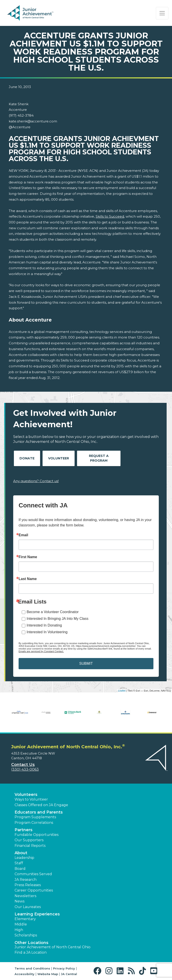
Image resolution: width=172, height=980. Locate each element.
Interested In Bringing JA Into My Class (58, 619)
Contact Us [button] (23, 765)
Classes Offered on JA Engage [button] (41, 805)
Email (23, 535)
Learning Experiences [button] (37, 914)
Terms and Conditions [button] (32, 968)
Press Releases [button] (28, 885)
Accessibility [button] (25, 974)
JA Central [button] (69, 974)
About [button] (21, 853)
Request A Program (99, 458)
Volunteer (59, 458)
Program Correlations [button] (34, 823)
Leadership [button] (24, 858)
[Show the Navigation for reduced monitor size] (162, 13)
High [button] (19, 930)
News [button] (19, 901)
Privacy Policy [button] (64, 968)
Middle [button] (21, 924)
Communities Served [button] (33, 874)
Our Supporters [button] (29, 840)
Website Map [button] (48, 974)
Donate (27, 458)
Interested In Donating (44, 625)
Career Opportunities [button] (34, 890)
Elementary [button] (25, 919)
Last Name (28, 579)
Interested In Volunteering (47, 632)
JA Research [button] (26, 880)
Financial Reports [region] (30, 846)
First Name (28, 557)
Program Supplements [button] (35, 817)
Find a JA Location (31, 952)
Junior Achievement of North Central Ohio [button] (53, 947)
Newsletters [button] (25, 896)
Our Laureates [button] (28, 907)
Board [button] (20, 869)
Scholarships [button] (26, 935)
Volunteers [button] (26, 795)
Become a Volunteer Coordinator (53, 612)
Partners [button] (24, 830)
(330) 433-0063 (25, 769)
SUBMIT (86, 663)
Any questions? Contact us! (36, 481)
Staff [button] (19, 863)
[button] (98, 971)
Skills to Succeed (110, 216)
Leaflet (122, 691)
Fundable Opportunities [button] (37, 835)
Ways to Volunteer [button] (31, 799)
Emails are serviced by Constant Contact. (41, 651)
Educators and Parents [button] (39, 812)
